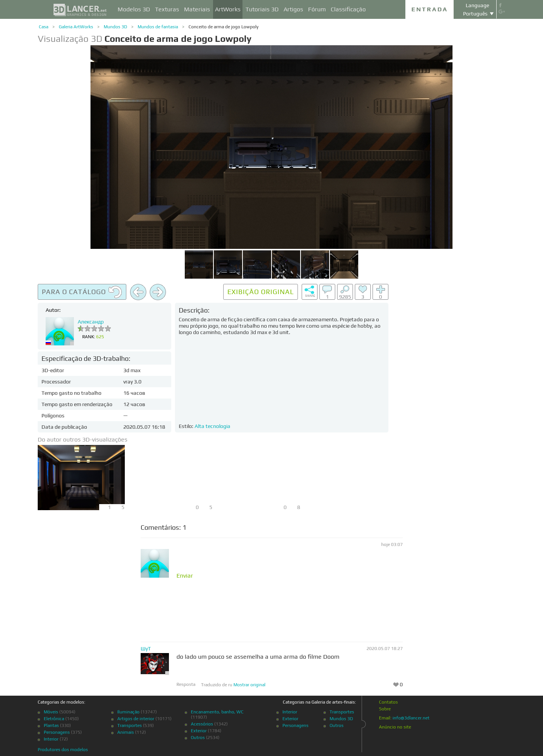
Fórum (317, 9)
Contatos (388, 702)
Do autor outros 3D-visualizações (83, 439)
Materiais (197, 9)
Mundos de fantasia (158, 27)
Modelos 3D (134, 9)
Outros (198, 738)
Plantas (51, 725)
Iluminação (128, 712)
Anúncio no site (395, 727)
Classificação (348, 9)
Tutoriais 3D (262, 9)
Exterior (199, 731)
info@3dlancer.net (411, 718)
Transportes (130, 725)
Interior (51, 739)
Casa (44, 27)
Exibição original (261, 292)
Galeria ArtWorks (76, 27)
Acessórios (202, 724)
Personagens (57, 732)
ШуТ (146, 649)
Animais (126, 732)
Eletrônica (54, 719)
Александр (91, 322)
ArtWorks (228, 9)
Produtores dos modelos (63, 750)
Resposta (186, 684)
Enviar (185, 576)
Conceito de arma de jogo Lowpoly (224, 27)
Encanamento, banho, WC (217, 712)
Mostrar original (249, 685)
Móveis (51, 712)
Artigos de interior (136, 719)
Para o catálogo (82, 292)
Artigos (293, 9)
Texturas (167, 9)
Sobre (385, 709)
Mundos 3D (115, 27)
